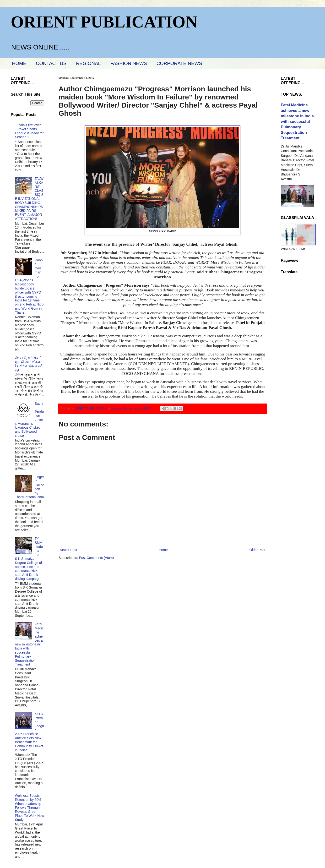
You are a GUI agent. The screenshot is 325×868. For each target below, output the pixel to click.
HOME (19, 63)
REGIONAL (88, 63)
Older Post (257, 550)
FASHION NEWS (129, 63)
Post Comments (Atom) (96, 558)
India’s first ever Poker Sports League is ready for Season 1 (29, 131)
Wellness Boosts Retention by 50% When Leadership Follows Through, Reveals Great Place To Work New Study (30, 808)
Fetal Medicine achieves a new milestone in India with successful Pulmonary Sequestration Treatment (29, 644)
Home (163, 550)
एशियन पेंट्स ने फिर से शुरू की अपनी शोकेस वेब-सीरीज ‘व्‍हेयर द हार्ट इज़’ (29, 364)
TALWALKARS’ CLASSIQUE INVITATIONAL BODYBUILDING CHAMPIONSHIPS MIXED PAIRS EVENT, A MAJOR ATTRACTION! (29, 199)
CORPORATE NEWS (179, 63)
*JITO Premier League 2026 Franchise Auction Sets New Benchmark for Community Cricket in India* (30, 732)
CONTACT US (51, 63)
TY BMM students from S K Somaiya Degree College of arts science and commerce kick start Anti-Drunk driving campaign (29, 559)
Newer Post (68, 550)
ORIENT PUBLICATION (104, 22)
